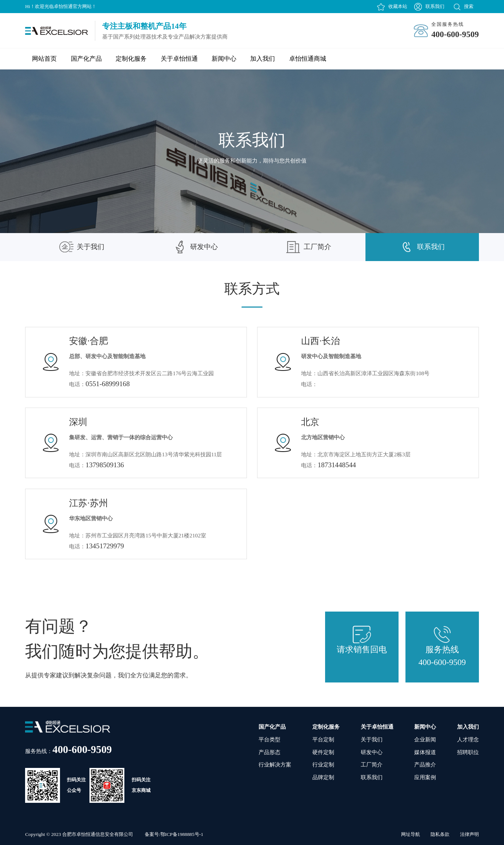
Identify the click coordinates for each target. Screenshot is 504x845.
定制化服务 (131, 59)
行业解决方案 (275, 764)
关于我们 (82, 247)
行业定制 (323, 764)
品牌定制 (323, 777)
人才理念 (468, 739)
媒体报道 (425, 752)
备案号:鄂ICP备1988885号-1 (174, 834)
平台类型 (269, 739)
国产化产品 (86, 59)
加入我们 (263, 59)
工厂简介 (309, 247)
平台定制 (323, 739)
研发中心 (195, 247)
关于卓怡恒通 (179, 59)
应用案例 (425, 777)
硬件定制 (323, 752)
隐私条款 (440, 834)
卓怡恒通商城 (308, 59)
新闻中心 (224, 59)
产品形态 (269, 752)
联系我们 (435, 6)
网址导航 (411, 834)
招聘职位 (468, 752)
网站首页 (44, 59)
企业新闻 (425, 739)
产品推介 (425, 764)
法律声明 (469, 834)
